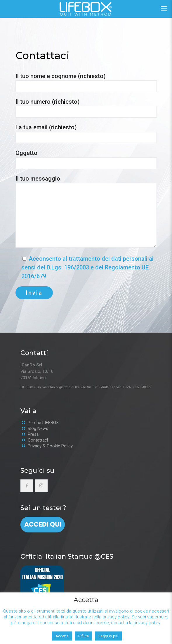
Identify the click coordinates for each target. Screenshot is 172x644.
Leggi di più (108, 636)
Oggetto (86, 159)
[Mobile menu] (164, 9)
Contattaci (38, 440)
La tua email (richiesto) (86, 134)
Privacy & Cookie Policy (50, 446)
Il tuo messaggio (86, 211)
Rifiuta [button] (84, 636)
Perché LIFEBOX (43, 423)
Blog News (38, 428)
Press (33, 434)
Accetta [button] (62, 636)
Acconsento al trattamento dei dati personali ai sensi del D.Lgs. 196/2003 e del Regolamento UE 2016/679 (87, 267)
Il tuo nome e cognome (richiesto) (86, 82)
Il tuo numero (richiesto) (86, 108)
